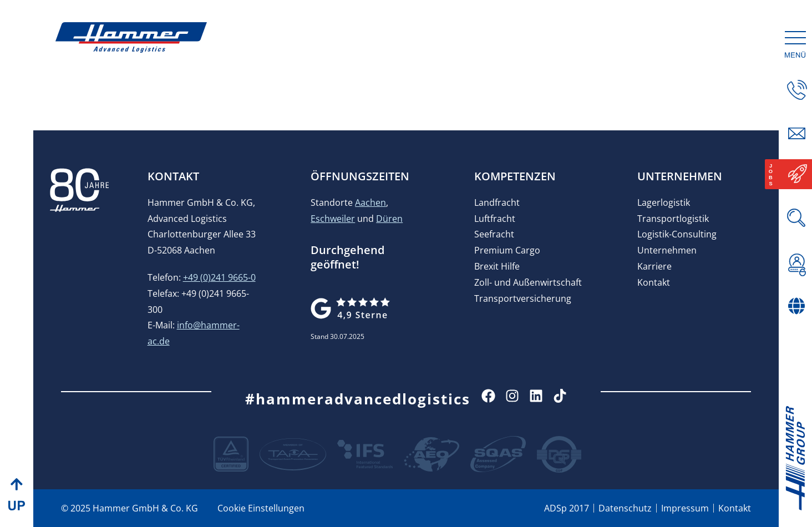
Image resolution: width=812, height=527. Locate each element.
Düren (389, 219)
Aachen (371, 202)
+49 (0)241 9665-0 (219, 277)
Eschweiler (333, 219)
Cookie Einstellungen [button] (261, 508)
